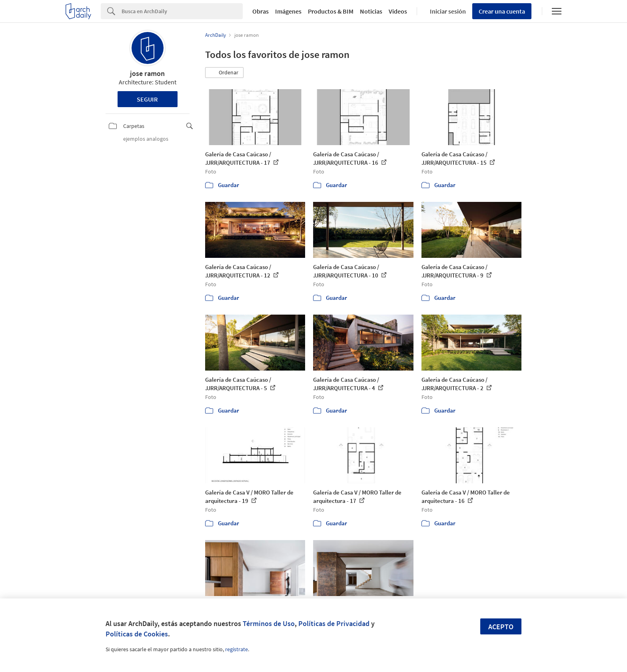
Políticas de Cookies (137, 634)
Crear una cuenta (502, 11)
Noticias (371, 11)
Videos (398, 11)
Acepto (501, 627)
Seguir (147, 99)
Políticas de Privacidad (334, 623)
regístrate (237, 649)
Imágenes (288, 11)
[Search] (182, 11)
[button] (224, 73)
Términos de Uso (269, 623)
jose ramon (147, 73)
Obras (261, 11)
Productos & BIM (331, 11)
